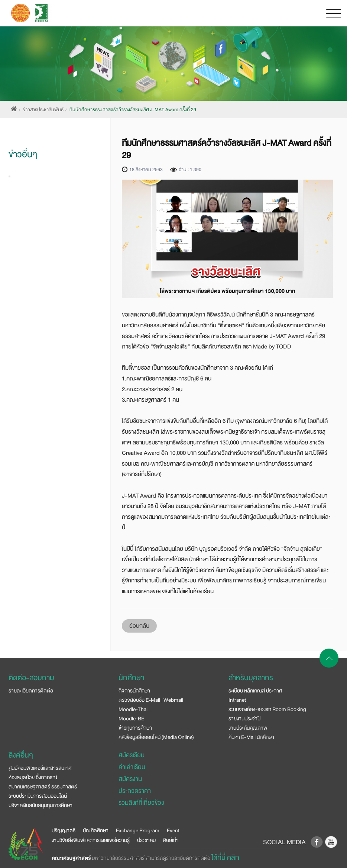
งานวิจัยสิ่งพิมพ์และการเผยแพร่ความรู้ (91, 840)
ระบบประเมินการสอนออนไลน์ (38, 796)
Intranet (237, 700)
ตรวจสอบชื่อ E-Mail (139, 700)
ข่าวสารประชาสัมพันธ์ (43, 110)
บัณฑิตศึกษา (96, 830)
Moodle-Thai (133, 709)
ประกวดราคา (135, 791)
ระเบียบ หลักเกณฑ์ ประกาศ (255, 691)
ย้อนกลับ (139, 626)
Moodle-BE (131, 718)
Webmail (173, 700)
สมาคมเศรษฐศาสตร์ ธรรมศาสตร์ (43, 787)
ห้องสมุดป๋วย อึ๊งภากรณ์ (33, 777)
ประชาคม (146, 840)
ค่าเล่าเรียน (132, 767)
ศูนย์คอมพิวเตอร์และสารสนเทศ (40, 768)
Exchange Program (138, 830)
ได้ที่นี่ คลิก (225, 858)
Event (173, 830)
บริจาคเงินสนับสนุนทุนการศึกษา (40, 805)
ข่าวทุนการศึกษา (135, 728)
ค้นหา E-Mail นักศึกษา (251, 737)
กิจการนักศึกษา (134, 691)
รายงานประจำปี (244, 718)
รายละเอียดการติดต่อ (31, 691)
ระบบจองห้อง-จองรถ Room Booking (267, 709)
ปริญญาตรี (64, 830)
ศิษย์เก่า (171, 840)
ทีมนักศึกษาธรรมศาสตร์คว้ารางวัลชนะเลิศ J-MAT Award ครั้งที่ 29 (133, 110)
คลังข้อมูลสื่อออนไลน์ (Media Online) (156, 737)
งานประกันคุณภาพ (248, 728)
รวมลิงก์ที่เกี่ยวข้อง (141, 803)
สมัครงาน (130, 779)
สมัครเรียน (132, 755)
